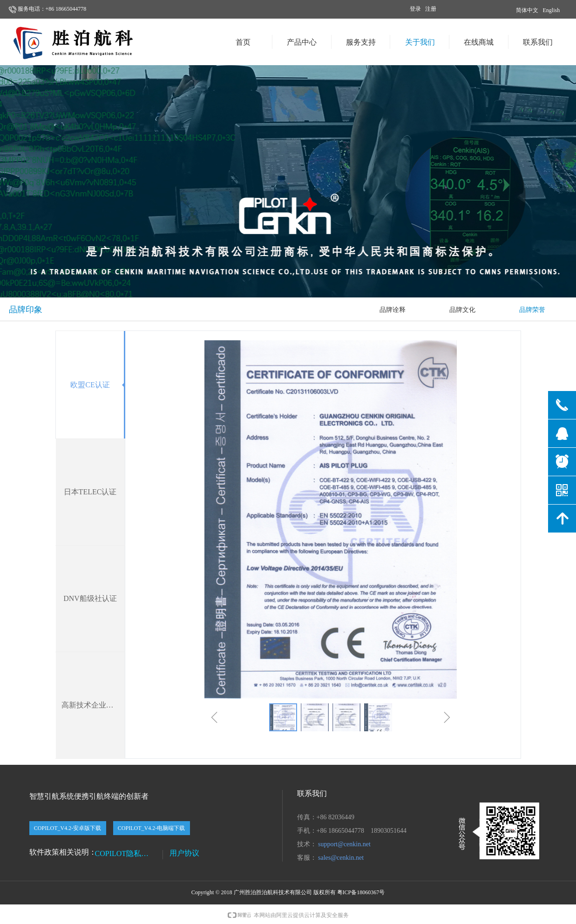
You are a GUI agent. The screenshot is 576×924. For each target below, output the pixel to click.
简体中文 (527, 10)
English (552, 10)
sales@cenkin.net (341, 858)
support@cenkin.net (344, 844)
